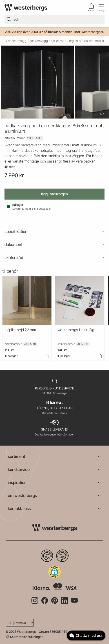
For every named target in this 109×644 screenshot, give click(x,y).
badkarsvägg (17, 41)
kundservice (19, 469)
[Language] (20, 623)
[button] (54, 572)
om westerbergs (22, 496)
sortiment (17, 456)
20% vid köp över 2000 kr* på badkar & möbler (38, 32)
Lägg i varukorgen (54, 194)
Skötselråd (14, 258)
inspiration (17, 482)
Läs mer (10, 167)
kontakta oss (19, 509)
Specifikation (16, 232)
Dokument (13, 245)
